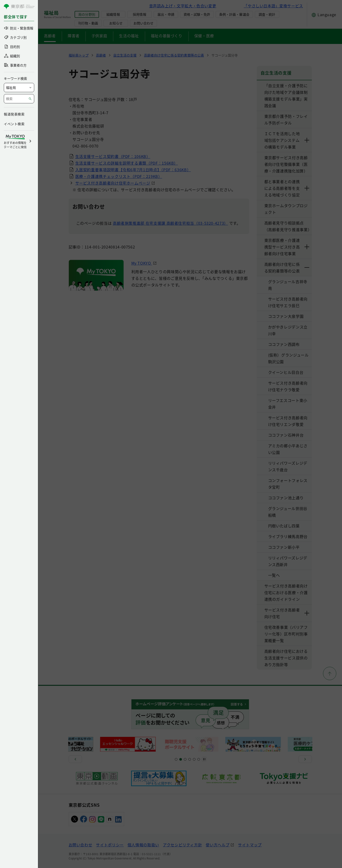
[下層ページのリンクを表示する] (307, 140)
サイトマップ (250, 845)
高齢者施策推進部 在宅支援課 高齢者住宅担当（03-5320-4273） (170, 223)
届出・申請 (166, 14)
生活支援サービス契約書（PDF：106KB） (113, 156)
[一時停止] (204, 759)
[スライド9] (185, 759)
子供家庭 (99, 36)
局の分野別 (87, 14)
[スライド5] (181, 759)
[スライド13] (190, 759)
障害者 (74, 36)
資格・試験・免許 (197, 14)
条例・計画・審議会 (234, 14)
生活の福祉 (129, 36)
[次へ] (305, 759)
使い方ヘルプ (218, 845)
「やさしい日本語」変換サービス (273, 6)
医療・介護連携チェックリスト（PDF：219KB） (119, 176)
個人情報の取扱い (143, 845)
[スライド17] (194, 759)
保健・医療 (204, 36)
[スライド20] (199, 759)
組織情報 (113, 14)
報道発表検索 (14, 114)
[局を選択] (19, 88)
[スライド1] (176, 759)
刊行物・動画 (88, 23)
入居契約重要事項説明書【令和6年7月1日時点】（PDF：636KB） (133, 170)
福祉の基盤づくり (167, 36)
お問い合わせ (143, 23)
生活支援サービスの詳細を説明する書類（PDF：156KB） (127, 163)
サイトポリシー (110, 845)
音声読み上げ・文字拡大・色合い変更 (183, 6)
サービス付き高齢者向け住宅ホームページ (113, 183)
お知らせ (116, 23)
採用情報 (139, 14)
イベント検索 (14, 124)
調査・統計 (267, 14)
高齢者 (50, 36)
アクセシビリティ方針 (182, 845)
